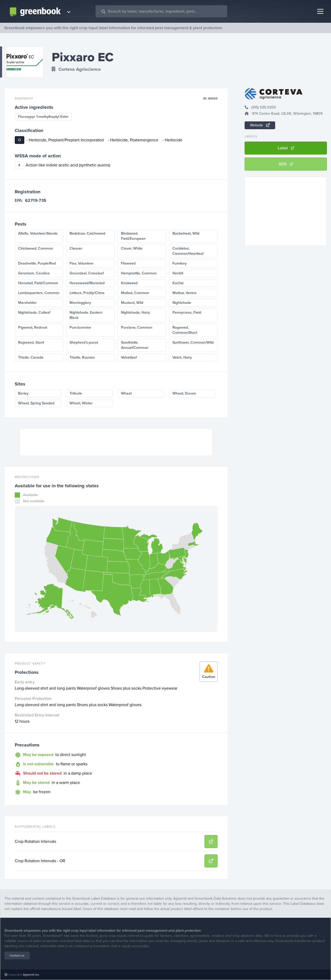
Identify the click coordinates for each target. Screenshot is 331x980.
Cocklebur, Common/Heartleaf (188, 251)
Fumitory (180, 263)
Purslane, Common (137, 327)
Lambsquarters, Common (39, 293)
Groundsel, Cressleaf (87, 273)
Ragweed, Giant (31, 342)
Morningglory (80, 303)
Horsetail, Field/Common (38, 283)
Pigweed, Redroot (33, 327)
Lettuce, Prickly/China (87, 293)
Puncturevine (80, 327)
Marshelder (27, 303)
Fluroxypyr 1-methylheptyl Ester (43, 117)
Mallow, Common (135, 293)
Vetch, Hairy (182, 357)
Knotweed (129, 283)
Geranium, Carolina (34, 273)
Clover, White (132, 248)
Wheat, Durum (184, 393)
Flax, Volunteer (82, 263)
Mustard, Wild (132, 303)
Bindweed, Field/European (133, 236)
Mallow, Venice (185, 293)
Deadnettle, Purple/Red (37, 263)
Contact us (17, 955)
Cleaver (76, 248)
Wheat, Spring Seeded (36, 403)
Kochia (178, 283)
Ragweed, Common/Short (185, 330)
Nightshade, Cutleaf (34, 312)
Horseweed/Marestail (87, 283)
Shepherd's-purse (84, 342)
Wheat (126, 393)
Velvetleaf (129, 357)
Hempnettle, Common (139, 273)
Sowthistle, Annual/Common (135, 345)
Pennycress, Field (187, 312)
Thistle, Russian (82, 357)
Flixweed (128, 263)
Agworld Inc (31, 975)
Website (260, 125)
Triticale (76, 393)
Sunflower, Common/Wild (193, 342)
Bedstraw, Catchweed (87, 233)
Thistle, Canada (31, 357)
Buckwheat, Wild (186, 233)
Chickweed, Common (36, 248)
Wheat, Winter (81, 403)
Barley (23, 393)
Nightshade (182, 303)
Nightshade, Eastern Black (86, 315)
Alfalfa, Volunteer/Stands (38, 233)
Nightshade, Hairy (136, 312)
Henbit (178, 273)
